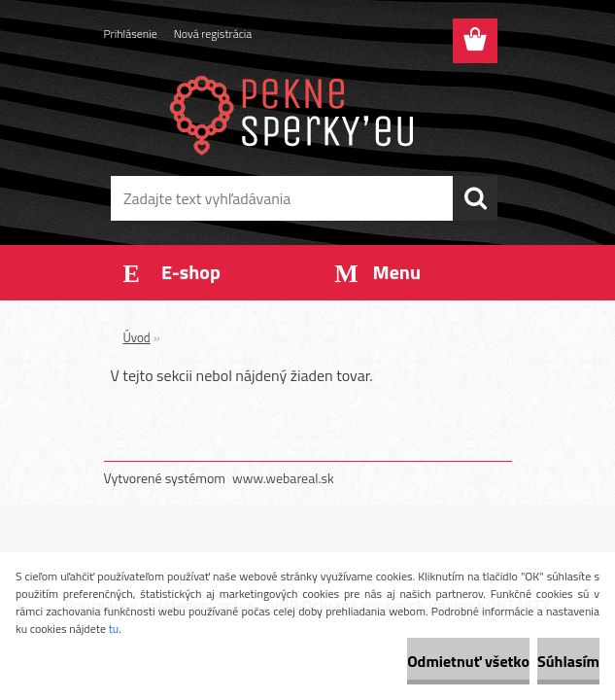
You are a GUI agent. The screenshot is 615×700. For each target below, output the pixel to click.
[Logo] (296, 113)
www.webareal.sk (283, 478)
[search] (475, 198)
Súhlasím (568, 661)
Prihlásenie (131, 34)
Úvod (137, 337)
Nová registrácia (213, 34)
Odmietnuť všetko (468, 661)
